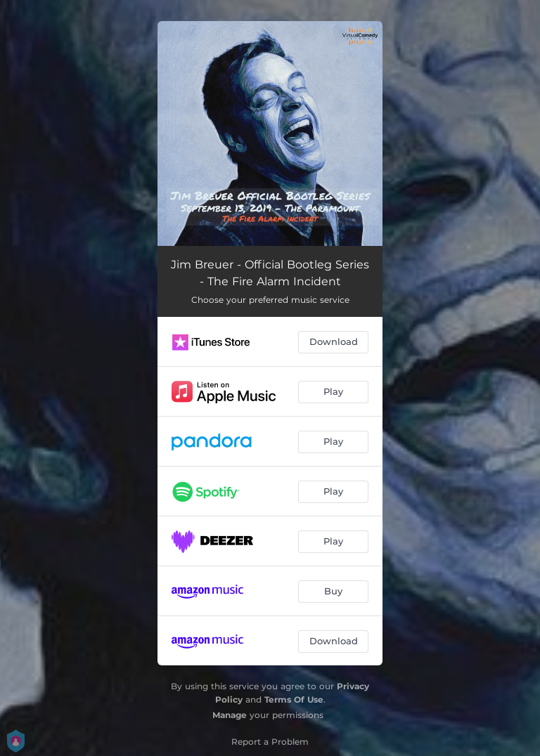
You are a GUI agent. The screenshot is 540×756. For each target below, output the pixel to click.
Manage (230, 715)
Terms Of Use (294, 699)
